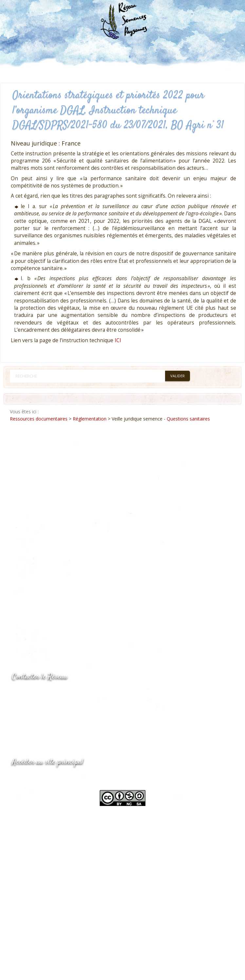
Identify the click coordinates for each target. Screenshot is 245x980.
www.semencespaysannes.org (48, 778)
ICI (118, 340)
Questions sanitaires (188, 419)
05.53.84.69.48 (35, 706)
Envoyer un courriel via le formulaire (61, 719)
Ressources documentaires (39, 419)
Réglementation (90, 419)
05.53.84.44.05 (35, 693)
